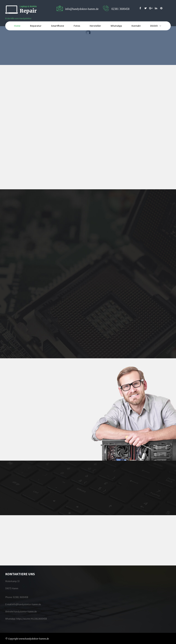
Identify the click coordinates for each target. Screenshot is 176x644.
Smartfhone (58, 26)
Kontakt (136, 26)
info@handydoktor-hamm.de (26, 604)
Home (17, 26)
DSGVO (154, 26)
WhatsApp (116, 26)
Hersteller (95, 26)
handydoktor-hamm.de (25, 612)
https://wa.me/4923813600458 (32, 619)
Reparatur (36, 26)
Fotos (77, 26)
